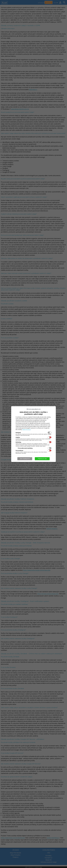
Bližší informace (27, 430)
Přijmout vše (42, 459)
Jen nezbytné (25, 459)
